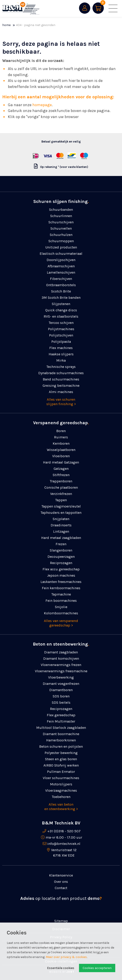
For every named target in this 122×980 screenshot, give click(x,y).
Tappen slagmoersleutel (61, 506)
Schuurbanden (61, 210)
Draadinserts (61, 525)
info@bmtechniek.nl (64, 844)
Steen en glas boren (61, 759)
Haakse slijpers (61, 354)
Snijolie (61, 607)
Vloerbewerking (61, 677)
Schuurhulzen (61, 235)
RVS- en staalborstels (61, 316)
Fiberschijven (61, 279)
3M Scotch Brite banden (61, 298)
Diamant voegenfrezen (61, 684)
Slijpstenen (61, 304)
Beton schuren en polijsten (61, 746)
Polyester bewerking (61, 753)
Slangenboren (61, 550)
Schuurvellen (61, 228)
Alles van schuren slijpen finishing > (61, 402)
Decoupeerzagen (61, 557)
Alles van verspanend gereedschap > (61, 623)
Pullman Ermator (61, 772)
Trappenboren (61, 481)
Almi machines (61, 392)
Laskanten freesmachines (61, 582)
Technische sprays (61, 367)
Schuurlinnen (61, 216)
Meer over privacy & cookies (66, 957)
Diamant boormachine (61, 734)
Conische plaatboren (61, 487)
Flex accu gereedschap (61, 569)
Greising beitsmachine (61, 386)
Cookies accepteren (97, 968)
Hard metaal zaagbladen (61, 538)
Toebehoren (61, 797)
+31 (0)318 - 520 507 (64, 831)
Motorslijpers (61, 784)
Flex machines (61, 348)
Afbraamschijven (61, 266)
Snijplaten (61, 519)
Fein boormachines (61, 601)
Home (6, 25)
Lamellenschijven (61, 272)
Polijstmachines (61, 329)
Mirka (61, 360)
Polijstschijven (61, 335)
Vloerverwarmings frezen (61, 665)
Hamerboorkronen (61, 740)
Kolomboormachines (61, 613)
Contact (61, 888)
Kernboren (61, 443)
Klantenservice (61, 875)
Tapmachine (61, 594)
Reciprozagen (61, 563)
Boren (61, 431)
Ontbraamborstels (61, 285)
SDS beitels (61, 702)
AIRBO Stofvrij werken (61, 765)
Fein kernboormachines (61, 588)
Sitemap (61, 921)
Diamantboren (61, 690)
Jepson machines (61, 575)
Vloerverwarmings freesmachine (61, 671)
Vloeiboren (61, 456)
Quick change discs (61, 310)
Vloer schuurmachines (61, 778)
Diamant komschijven (61, 658)
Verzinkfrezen (61, 494)
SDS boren (61, 696)
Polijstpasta (61, 342)
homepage (42, 105)
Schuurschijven (61, 222)
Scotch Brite (61, 291)
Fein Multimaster (61, 721)
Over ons (61, 882)
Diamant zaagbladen (61, 652)
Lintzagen (61, 531)
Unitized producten (61, 247)
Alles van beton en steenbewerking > (61, 807)
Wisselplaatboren (61, 450)
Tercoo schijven (61, 323)
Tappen (61, 500)
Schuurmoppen (61, 241)
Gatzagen (61, 469)
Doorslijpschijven (61, 260)
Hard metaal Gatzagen (61, 462)
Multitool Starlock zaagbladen (61, 728)
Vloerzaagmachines (61, 790)
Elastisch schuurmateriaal (61, 254)
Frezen (61, 544)
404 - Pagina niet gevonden (36, 25)
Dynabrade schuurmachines (61, 373)
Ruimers (61, 437)
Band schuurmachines (61, 379)
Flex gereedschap (61, 715)
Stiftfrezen (61, 475)
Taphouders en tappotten (61, 513)
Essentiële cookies (61, 968)
